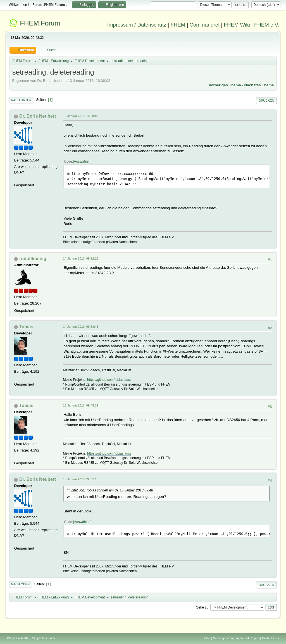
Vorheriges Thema (225, 85)
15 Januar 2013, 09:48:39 (80, 405)
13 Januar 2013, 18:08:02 (80, 116)
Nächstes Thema (259, 85)
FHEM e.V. (267, 25)
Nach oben (20, 584)
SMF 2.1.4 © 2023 (18, 638)
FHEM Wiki (237, 25)
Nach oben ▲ (271, 638)
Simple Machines (44, 638)
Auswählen (82, 161)
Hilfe (207, 638)
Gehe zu (202, 607)
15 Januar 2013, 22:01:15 (80, 479)
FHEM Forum (40, 23)
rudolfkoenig (33, 259)
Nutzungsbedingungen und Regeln (236, 638)
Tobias (26, 327)
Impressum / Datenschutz (137, 25)
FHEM (178, 25)
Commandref (204, 25)
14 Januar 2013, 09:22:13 (80, 258)
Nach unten (21, 100)
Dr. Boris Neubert (38, 116)
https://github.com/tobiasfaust (109, 380)
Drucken (266, 101)
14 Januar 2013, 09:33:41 (80, 327)
